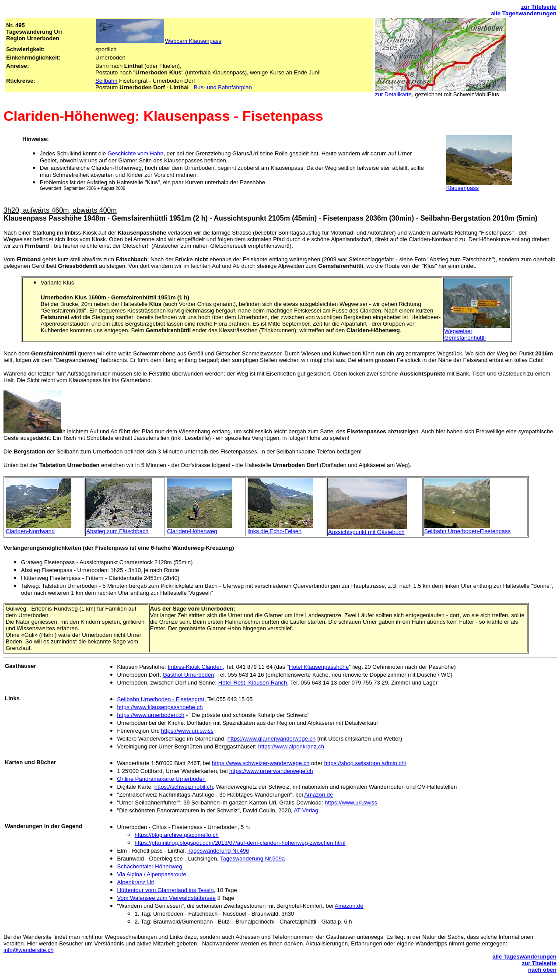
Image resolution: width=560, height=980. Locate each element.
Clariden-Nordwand (30, 531)
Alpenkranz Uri (136, 882)
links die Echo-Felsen (275, 531)
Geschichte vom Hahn (136, 153)
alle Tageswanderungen (524, 13)
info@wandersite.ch (28, 950)
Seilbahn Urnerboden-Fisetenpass (467, 531)
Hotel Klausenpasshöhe (319, 667)
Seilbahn (107, 81)
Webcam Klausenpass (193, 41)
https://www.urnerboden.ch (151, 715)
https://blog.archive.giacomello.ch (177, 835)
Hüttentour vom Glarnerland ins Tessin (166, 890)
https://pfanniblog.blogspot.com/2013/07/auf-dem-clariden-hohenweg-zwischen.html (240, 843)
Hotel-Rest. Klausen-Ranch (253, 683)
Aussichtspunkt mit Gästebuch (366, 532)
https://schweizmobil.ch (184, 787)
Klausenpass (462, 188)
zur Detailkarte (393, 94)
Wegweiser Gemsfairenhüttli (465, 334)
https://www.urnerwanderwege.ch (271, 771)
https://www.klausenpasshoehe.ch (160, 707)
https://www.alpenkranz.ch (291, 746)
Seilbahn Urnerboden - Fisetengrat (161, 699)
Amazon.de (318, 795)
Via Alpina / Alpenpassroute (152, 874)
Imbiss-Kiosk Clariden (195, 667)
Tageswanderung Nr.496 (218, 851)
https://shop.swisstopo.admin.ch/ (365, 763)
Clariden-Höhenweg (192, 531)
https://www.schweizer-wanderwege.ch (261, 763)
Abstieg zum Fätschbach (117, 531)
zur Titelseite (539, 7)
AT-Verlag (306, 810)
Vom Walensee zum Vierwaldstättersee (166, 898)
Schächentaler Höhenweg (150, 866)
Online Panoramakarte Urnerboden (161, 779)
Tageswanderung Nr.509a (252, 859)
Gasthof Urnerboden (189, 675)
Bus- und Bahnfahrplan (223, 87)
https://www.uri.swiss (187, 731)
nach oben (542, 970)
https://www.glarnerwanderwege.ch (272, 739)
